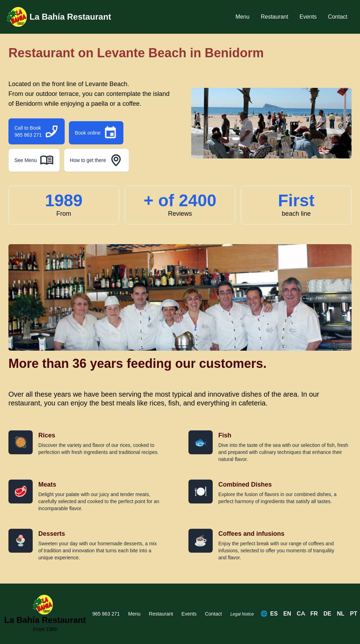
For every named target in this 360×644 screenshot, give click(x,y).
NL (340, 614)
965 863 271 (106, 614)
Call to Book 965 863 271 (37, 131)
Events (308, 17)
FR (314, 614)
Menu (243, 17)
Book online (96, 133)
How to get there (97, 160)
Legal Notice (242, 614)
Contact (338, 17)
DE (327, 614)
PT (354, 614)
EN (287, 614)
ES (274, 614)
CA (301, 614)
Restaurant (275, 17)
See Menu (34, 160)
